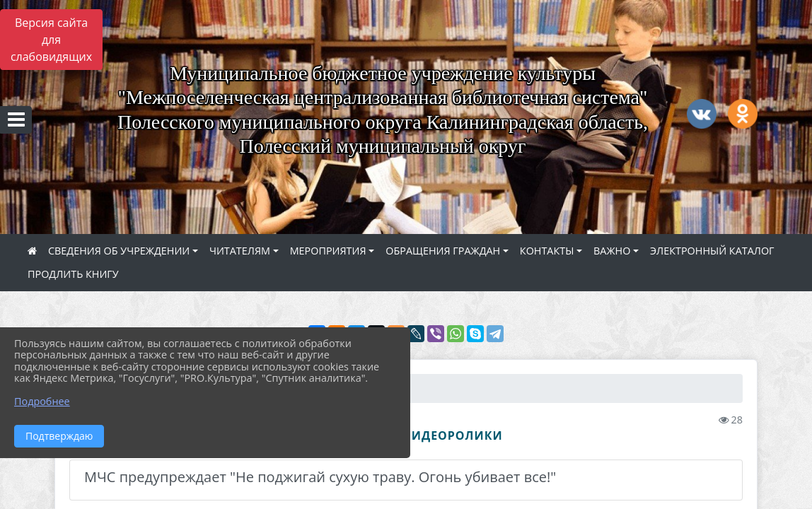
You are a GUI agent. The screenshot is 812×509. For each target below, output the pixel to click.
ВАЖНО (612, 251)
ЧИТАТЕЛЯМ (240, 251)
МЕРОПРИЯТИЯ (328, 251)
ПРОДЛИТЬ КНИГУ (73, 274)
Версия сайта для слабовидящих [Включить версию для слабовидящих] (51, 40)
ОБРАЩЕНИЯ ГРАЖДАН (443, 251)
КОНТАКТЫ (547, 251)
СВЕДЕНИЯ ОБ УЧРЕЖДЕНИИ (119, 251)
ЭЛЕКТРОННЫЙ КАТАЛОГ (712, 251)
